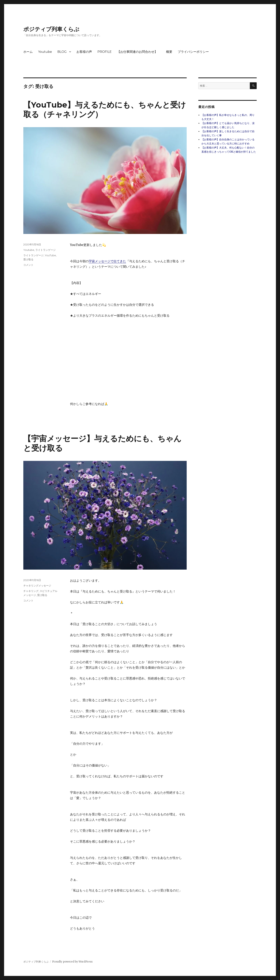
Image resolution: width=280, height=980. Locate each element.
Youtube (45, 52)
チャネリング (31, 591)
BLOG (62, 52)
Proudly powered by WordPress (72, 962)
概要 (169, 52)
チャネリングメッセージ (37, 586)
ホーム (28, 52)
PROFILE (105, 52)
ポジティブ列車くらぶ (51, 29)
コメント (28, 265)
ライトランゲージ (45, 250)
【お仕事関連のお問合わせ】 (139, 52)
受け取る (28, 259)
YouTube (50, 255)
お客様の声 (84, 52)
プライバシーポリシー (193, 52)
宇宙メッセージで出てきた (107, 261)
